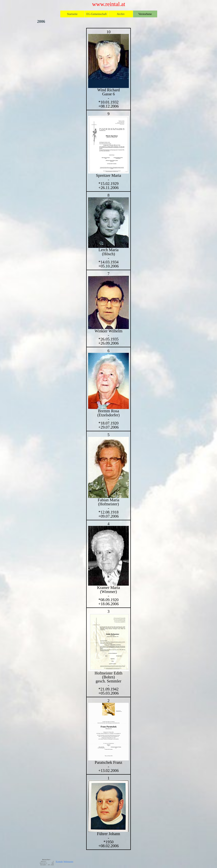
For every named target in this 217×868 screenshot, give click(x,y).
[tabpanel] (108, 439)
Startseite (72, 14)
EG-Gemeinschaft (97, 14)
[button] (108, 61)
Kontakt (59, 862)
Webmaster (68, 862)
